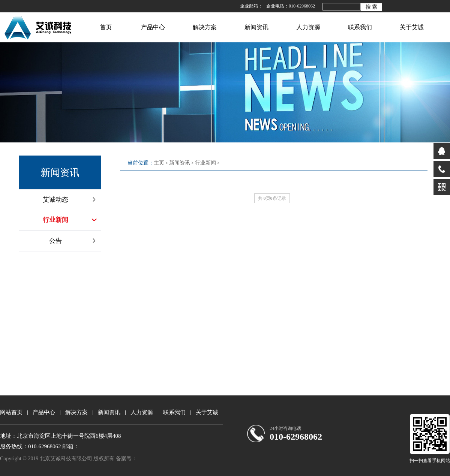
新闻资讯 (256, 27)
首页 (106, 27)
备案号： (126, 459)
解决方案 (205, 27)
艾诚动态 (70, 200)
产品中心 (153, 27)
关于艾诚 (412, 27)
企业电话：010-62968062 (291, 6)
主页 (159, 163)
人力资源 (308, 27)
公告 (73, 241)
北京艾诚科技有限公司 (39, 25)
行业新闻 (70, 220)
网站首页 (11, 412)
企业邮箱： (251, 6)
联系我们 (360, 27)
